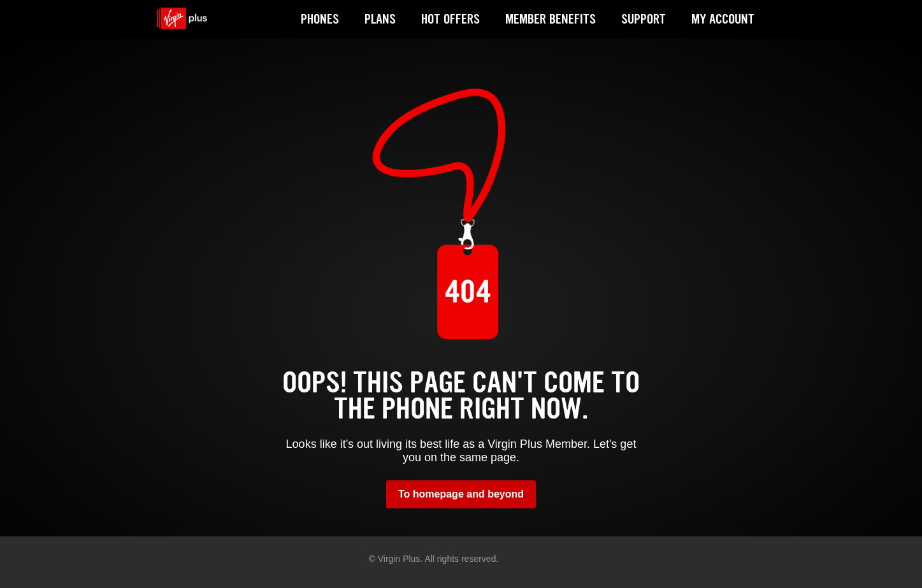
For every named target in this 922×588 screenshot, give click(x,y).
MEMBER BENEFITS (551, 19)
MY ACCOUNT (723, 19)
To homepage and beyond (461, 494)
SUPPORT (644, 19)
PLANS (380, 19)
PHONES (320, 19)
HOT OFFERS (450, 19)
